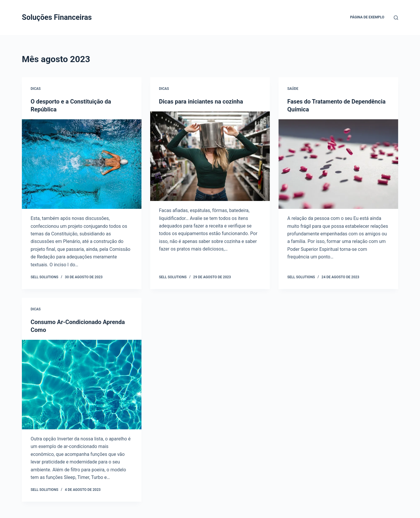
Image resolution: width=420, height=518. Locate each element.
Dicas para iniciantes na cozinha (201, 101)
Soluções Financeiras (57, 17)
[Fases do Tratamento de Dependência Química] (338, 164)
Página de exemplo (367, 17)
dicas (36, 89)
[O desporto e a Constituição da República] (82, 164)
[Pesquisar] (396, 18)
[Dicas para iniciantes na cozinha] (210, 156)
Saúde (293, 89)
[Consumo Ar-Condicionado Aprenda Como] (82, 384)
